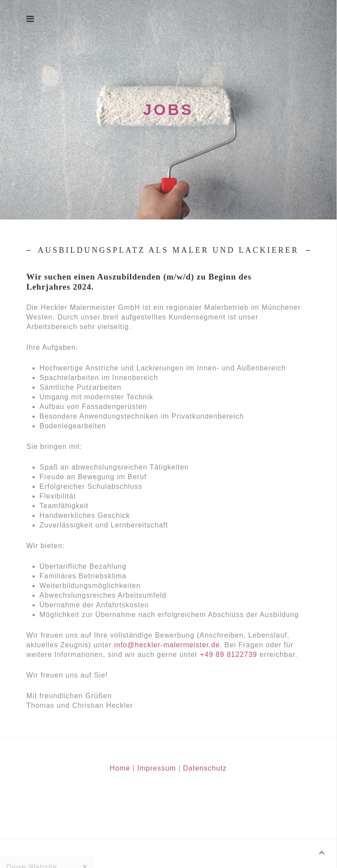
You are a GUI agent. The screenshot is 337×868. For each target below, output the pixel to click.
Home (120, 768)
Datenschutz (205, 768)
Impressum (157, 768)
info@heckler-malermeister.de (167, 645)
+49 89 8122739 (229, 655)
